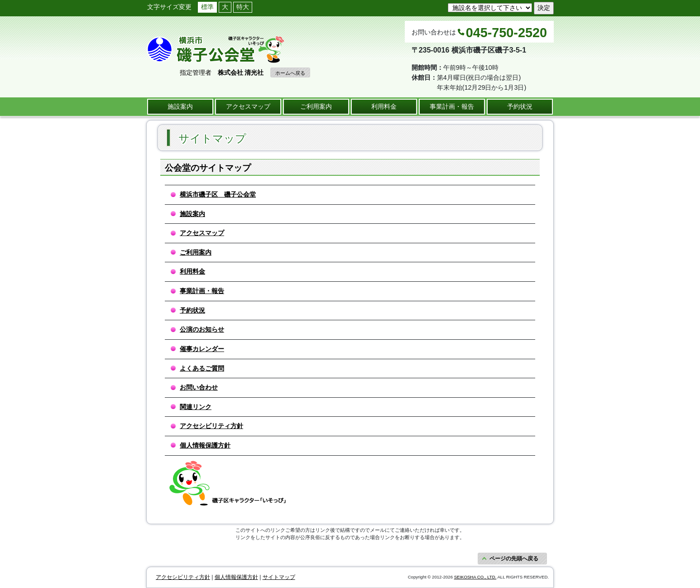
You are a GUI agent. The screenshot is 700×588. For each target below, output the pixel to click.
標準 (207, 7)
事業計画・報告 (452, 106)
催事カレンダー (202, 349)
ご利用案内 (316, 106)
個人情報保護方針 (205, 445)
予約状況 (520, 106)
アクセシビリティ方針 (211, 426)
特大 (243, 7)
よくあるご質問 (202, 368)
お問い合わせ (199, 387)
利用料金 (384, 106)
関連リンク (196, 407)
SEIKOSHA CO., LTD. (475, 577)
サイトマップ (279, 577)
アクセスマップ (248, 106)
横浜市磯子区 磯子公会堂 (218, 194)
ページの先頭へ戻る (514, 559)
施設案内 (180, 106)
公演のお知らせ (202, 329)
